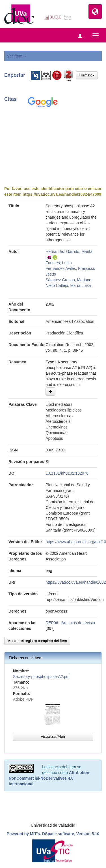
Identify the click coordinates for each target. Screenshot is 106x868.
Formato (87, 75)
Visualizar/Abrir (53, 736)
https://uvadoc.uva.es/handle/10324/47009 (62, 194)
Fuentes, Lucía (59, 263)
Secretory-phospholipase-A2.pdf (41, 677)
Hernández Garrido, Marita (69, 251)
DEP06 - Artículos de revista (70, 623)
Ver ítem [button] (17, 56)
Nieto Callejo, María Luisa (68, 285)
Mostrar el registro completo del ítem (37, 641)
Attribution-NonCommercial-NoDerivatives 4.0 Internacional (50, 778)
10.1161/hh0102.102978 (67, 473)
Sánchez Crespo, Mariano (68, 280)
